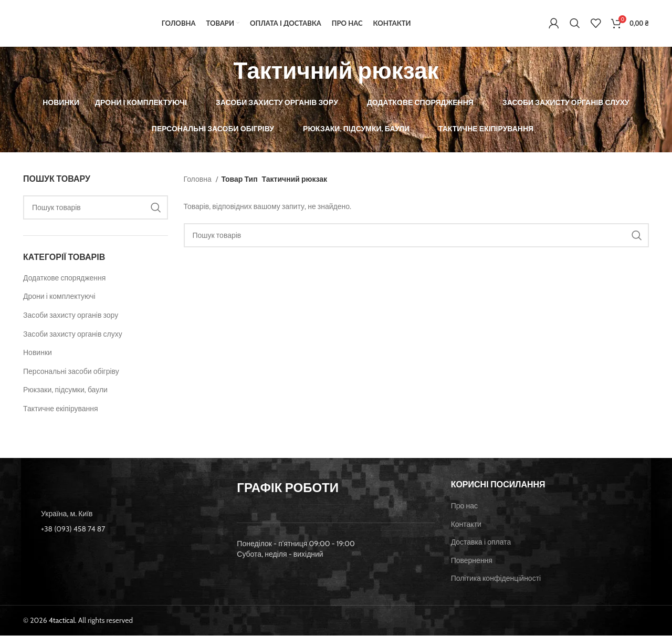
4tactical (62, 621)
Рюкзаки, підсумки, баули (65, 391)
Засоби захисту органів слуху (73, 335)
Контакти (466, 525)
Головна (198, 180)
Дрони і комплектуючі (59, 297)
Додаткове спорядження (64, 278)
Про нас (464, 506)
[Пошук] (575, 24)
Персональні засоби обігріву (71, 372)
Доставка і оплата (481, 543)
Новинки (38, 353)
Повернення (472, 561)
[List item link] (122, 529)
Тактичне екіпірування (61, 409)
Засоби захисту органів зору (71, 316)
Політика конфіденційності (496, 579)
